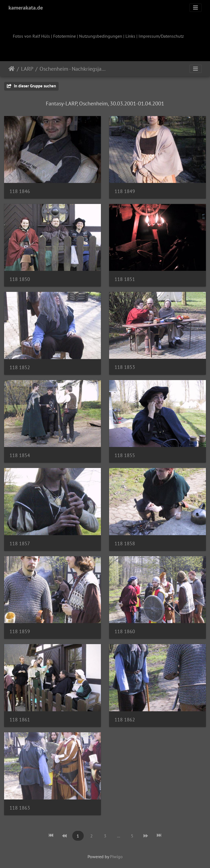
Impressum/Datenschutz (161, 36)
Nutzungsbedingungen (101, 36)
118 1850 (20, 279)
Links (130, 36)
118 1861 (20, 720)
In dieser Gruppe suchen (31, 86)
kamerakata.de (26, 8)
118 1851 (125, 279)
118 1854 (20, 455)
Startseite (12, 69)
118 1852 (20, 367)
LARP (27, 69)
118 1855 (125, 455)
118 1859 (20, 631)
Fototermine (64, 36)
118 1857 (20, 543)
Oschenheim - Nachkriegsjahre (73, 69)
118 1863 (20, 808)
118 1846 (20, 191)
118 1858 (125, 543)
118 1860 (125, 631)
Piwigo (116, 857)
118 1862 (125, 720)
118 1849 (125, 191)
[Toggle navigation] (196, 8)
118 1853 (125, 367)
